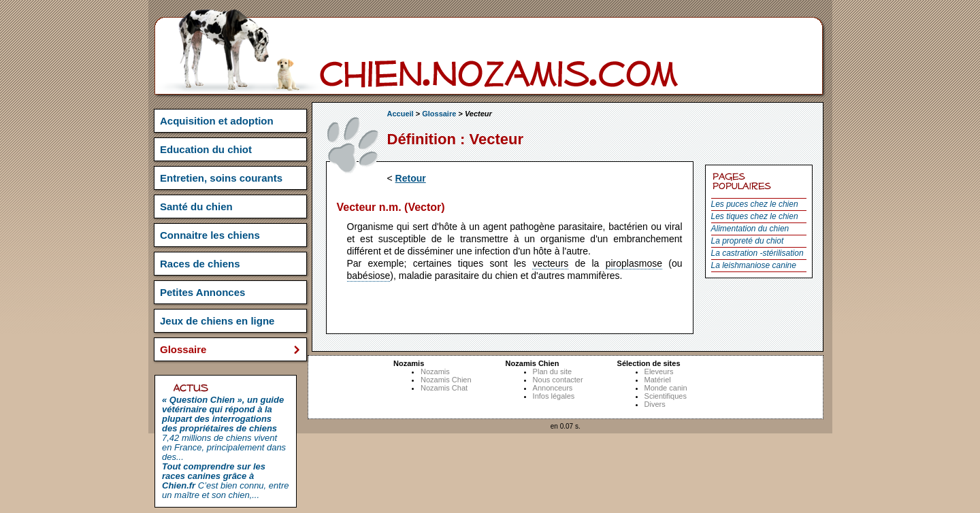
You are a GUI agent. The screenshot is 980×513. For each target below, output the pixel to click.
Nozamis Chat (444, 388)
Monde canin (666, 388)
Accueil (401, 114)
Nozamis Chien (446, 380)
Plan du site (552, 371)
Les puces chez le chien (755, 204)
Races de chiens (200, 264)
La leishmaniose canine (754, 265)
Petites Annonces (202, 292)
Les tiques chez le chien (755, 216)
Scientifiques (666, 396)
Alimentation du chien (750, 229)
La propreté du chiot (748, 241)
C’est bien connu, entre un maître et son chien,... (225, 481)
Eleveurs (659, 371)
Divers (655, 404)
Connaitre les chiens (210, 235)
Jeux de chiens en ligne (217, 321)
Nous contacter (558, 380)
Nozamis (435, 371)
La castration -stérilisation (757, 253)
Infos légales (554, 396)
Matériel (658, 380)
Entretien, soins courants (221, 178)
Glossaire (439, 114)
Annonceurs (553, 388)
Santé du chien (196, 206)
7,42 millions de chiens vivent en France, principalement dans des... (224, 428)
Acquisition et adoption (217, 121)
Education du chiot (206, 149)
